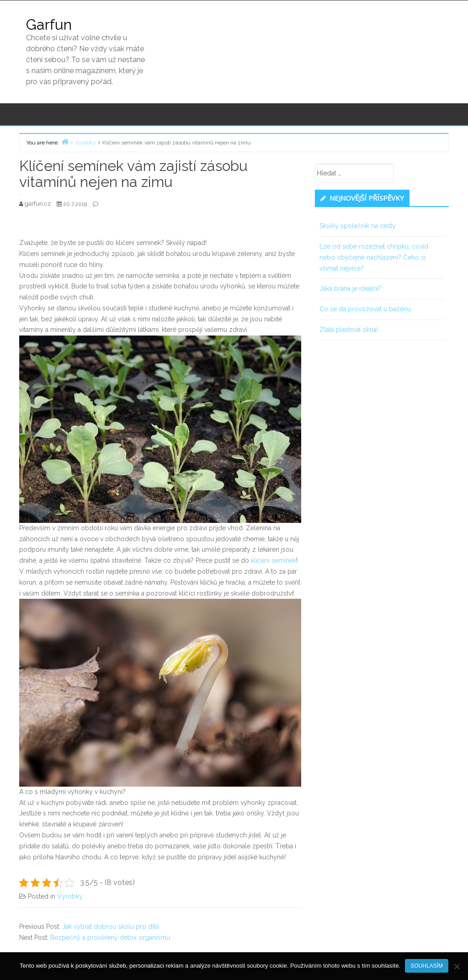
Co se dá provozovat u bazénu (365, 309)
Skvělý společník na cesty (358, 226)
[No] (457, 966)
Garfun (49, 24)
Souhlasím (427, 966)
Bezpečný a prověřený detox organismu (110, 937)
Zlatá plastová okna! (349, 330)
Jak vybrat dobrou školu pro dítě (111, 927)
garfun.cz (38, 204)
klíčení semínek (274, 560)
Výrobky (70, 896)
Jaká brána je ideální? (351, 288)
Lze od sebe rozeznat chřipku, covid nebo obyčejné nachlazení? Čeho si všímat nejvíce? (374, 257)
